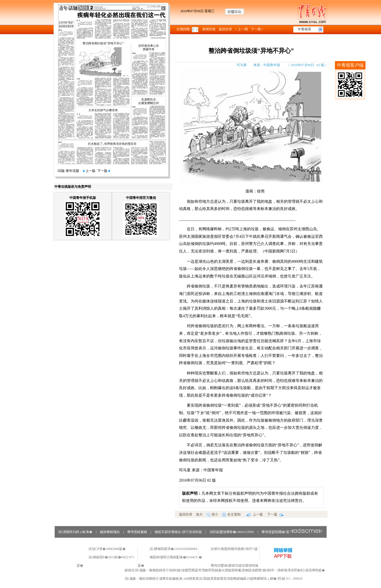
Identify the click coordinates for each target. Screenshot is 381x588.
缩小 (212, 514)
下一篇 (275, 514)
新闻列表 (209, 29)
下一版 (104, 171)
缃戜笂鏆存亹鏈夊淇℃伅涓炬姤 (178, 532)
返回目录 (225, 29)
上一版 (89, 171)
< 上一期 (241, 29)
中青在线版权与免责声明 (73, 187)
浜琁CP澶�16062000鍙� (107, 549)
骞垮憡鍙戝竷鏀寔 (292, 532)
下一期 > (257, 29)
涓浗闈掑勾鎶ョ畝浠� (75, 532)
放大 (199, 514)
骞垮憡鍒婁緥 (137, 532)
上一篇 (255, 514)
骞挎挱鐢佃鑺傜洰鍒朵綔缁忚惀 (234, 566)
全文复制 (231, 514)
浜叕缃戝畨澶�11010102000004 (173, 549)
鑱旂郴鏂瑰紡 (110, 532)
